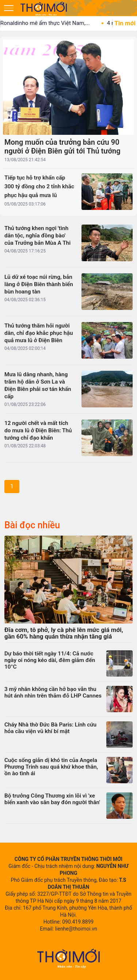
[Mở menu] (9, 8)
